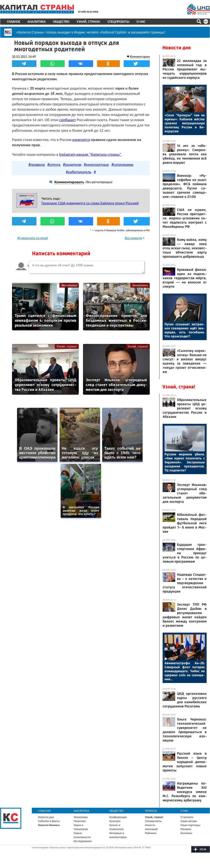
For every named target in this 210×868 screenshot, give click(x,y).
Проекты (151, 811)
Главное (14, 22)
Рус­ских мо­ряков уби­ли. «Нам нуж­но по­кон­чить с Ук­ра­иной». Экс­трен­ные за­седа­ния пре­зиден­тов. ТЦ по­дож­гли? (185, 462)
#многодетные (96, 164)
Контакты (186, 833)
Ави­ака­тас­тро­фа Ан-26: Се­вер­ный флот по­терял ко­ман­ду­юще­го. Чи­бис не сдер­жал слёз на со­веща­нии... (185, 671)
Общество (61, 22)
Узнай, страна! (88, 22)
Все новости (134, 238)
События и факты (49, 821)
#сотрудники (122, 164)
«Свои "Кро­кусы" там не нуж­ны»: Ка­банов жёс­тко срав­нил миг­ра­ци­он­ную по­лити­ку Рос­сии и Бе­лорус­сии (185, 123)
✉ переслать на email (33, 238)
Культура (115, 821)
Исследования (83, 841)
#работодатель (79, 172)
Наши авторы (189, 821)
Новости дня (177, 48)
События (44, 811)
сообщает (67, 120)
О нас (141, 22)
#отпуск (54, 164)
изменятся (81, 140)
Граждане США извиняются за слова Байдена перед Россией (90, 203)
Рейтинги (151, 833)
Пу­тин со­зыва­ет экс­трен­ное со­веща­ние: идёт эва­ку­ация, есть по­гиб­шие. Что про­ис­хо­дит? (185, 330)
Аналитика (37, 22)
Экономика (69, 285)
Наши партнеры (190, 825)
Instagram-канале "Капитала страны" (90, 154)
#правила (37, 164)
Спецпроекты (119, 22)
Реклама (186, 829)
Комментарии (140, 57)
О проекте (187, 817)
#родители (72, 164)
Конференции (118, 817)
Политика (80, 821)
